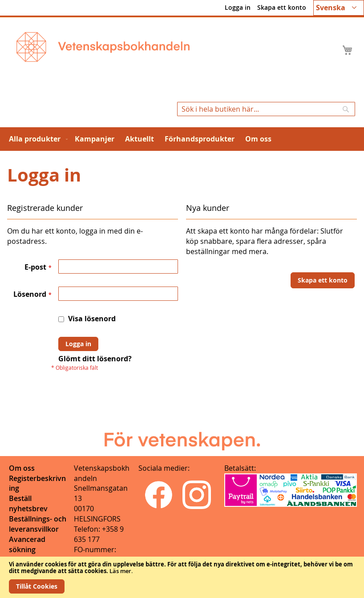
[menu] (182, 139)
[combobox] (266, 109)
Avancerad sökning (27, 544)
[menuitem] (36, 139)
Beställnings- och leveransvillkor (38, 524)
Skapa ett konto (282, 7)
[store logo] (103, 47)
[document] (182, 577)
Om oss (22, 468)
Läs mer (120, 571)
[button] (339, 8)
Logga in (238, 7)
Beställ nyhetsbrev (28, 503)
